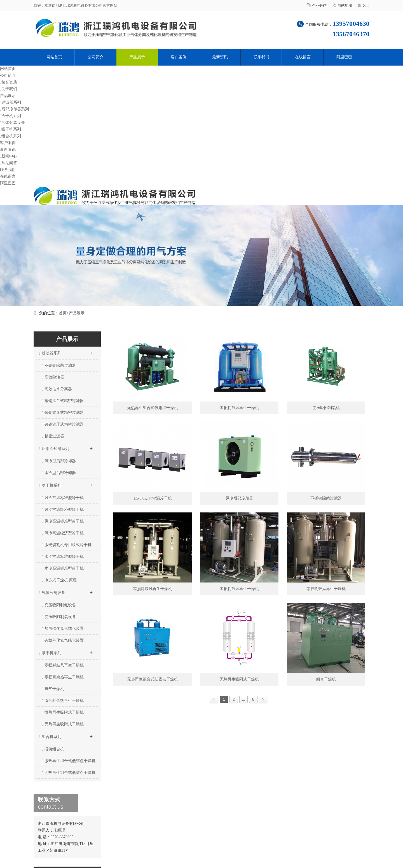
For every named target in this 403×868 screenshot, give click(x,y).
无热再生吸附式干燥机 (63, 724)
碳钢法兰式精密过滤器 (63, 401)
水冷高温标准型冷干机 (63, 568)
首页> (64, 313)
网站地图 (345, 5)
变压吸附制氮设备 (59, 605)
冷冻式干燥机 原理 (59, 580)
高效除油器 (53, 377)
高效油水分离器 (57, 389)
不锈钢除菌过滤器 (59, 366)
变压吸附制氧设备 (59, 617)
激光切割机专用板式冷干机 (67, 545)
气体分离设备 (12, 123)
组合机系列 (10, 136)
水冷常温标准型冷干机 (63, 557)
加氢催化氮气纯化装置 (63, 629)
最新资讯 (220, 57)
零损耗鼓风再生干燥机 (63, 665)
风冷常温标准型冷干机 (63, 498)
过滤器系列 (10, 102)
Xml (366, 5)
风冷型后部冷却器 (59, 461)
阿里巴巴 (344, 57)
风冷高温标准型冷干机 (63, 521)
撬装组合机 (53, 749)
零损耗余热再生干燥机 (63, 677)
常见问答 (9, 163)
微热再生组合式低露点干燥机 (69, 761)
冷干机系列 (10, 116)
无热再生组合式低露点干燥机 (69, 773)
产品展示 (137, 57)
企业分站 (319, 5)
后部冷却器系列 (14, 109)
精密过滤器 (53, 436)
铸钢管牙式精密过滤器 (63, 413)
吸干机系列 (10, 129)
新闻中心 (9, 156)
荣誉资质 (9, 82)
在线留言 (303, 57)
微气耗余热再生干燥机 (63, 701)
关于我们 (9, 89)
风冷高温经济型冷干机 (63, 533)
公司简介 (96, 57)
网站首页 (54, 57)
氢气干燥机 (53, 689)
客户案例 (179, 57)
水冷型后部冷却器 (59, 473)
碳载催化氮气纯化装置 (63, 640)
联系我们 (261, 57)
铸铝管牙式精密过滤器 (63, 424)
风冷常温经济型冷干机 (63, 510)
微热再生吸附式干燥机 (63, 712)
